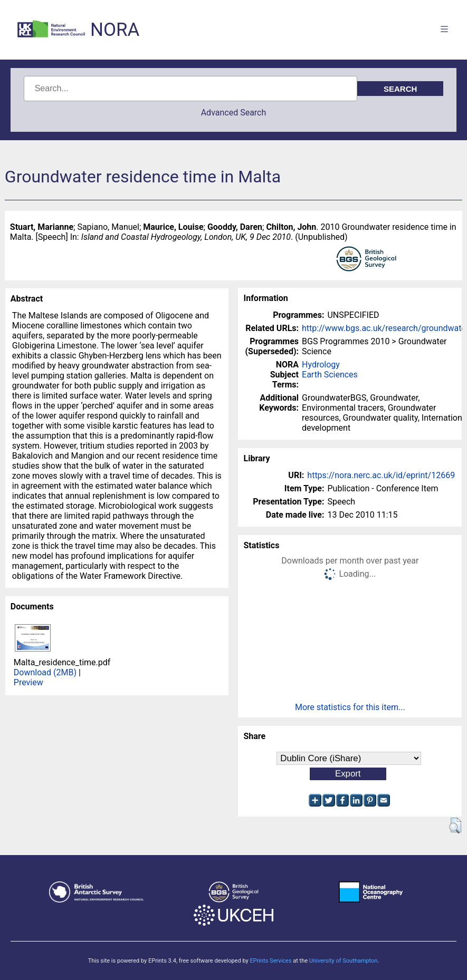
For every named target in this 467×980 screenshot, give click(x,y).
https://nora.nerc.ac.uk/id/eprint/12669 (381, 475)
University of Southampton (344, 961)
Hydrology (321, 365)
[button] (455, 826)
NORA (115, 30)
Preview (28, 682)
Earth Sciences (330, 375)
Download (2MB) (45, 672)
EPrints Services (270, 961)
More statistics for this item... (350, 707)
